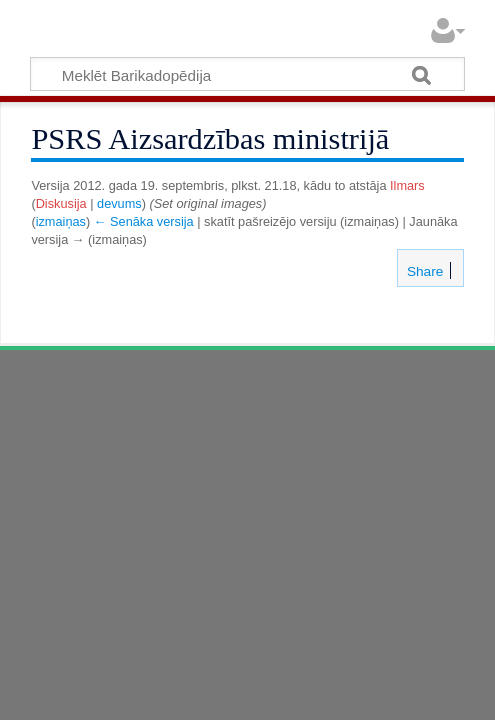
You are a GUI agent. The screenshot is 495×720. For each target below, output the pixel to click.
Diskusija (61, 203)
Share (423, 271)
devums (119, 203)
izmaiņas (61, 221)
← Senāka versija (144, 221)
